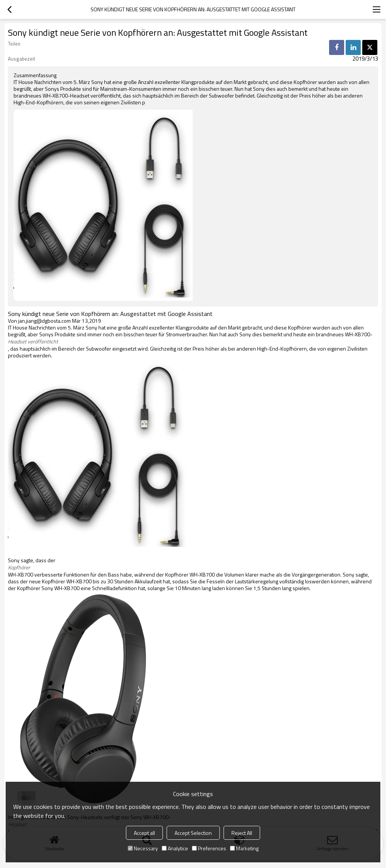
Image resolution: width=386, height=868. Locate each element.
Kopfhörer (19, 567)
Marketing (244, 848)
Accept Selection (193, 833)
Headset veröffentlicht (33, 342)
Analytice (175, 848)
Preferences (209, 848)
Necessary (143, 848)
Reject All (242, 833)
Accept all (144, 833)
